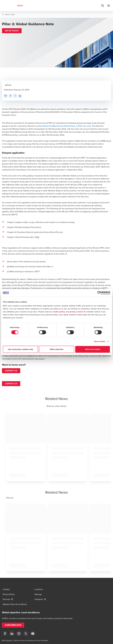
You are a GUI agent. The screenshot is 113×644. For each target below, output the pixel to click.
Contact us (11, 371)
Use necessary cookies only (20, 349)
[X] (26, 634)
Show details (100, 341)
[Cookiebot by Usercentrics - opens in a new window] (99, 293)
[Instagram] (19, 634)
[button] (12, 31)
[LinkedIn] (12, 634)
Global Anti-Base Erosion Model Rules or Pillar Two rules (67, 126)
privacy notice (76, 312)
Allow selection (57, 349)
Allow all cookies (93, 349)
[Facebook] (5, 634)
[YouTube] (33, 634)
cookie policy (59, 312)
